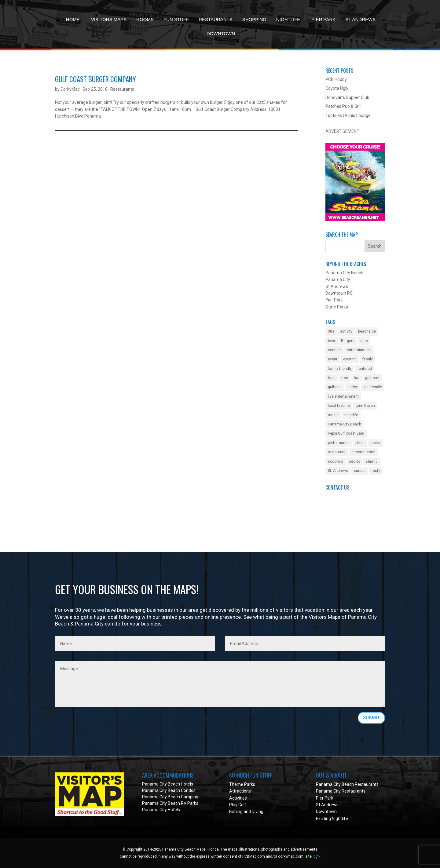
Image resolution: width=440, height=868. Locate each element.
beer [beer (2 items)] (332, 341)
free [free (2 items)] (345, 378)
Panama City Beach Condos (169, 790)
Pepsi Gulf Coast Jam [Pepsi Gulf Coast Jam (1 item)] (346, 433)
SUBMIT (371, 718)
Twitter (332, 524)
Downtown (221, 33)
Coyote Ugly (337, 88)
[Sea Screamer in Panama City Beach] (355, 219)
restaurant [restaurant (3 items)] (337, 452)
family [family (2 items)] (368, 359)
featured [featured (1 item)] (365, 369)
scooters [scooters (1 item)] (335, 461)
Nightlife (288, 19)
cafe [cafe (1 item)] (364, 341)
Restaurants (216, 19)
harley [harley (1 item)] (353, 387)
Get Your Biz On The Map (350, 510)
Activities (238, 798)
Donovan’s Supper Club (347, 97)
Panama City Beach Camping (170, 797)
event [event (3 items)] (333, 359)
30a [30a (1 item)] (331, 331)
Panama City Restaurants (341, 791)
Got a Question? (341, 503)
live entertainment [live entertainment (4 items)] (343, 396)
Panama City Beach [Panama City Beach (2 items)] (345, 424)
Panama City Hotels (161, 810)
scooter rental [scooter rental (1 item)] (363, 452)
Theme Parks (242, 784)
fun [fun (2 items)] (357, 378)
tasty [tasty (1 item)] (376, 471)
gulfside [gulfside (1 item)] (335, 387)
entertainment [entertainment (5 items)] (359, 350)
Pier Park (323, 19)
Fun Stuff (176, 19)
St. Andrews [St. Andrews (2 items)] (338, 471)
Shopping (254, 19)
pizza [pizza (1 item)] (360, 443)
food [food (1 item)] (332, 378)
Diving (258, 811)
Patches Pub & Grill (343, 106)
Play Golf (238, 805)
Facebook (335, 517)
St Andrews (360, 19)
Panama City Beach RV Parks (170, 803)
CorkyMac (70, 89)
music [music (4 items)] (333, 415)
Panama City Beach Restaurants (347, 784)
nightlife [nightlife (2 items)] (351, 415)
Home (73, 19)
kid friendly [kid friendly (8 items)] (373, 387)
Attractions (240, 791)
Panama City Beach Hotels (168, 784)
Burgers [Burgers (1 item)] (348, 341)
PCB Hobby (336, 79)
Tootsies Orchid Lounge (348, 115)
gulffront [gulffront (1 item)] (372, 378)
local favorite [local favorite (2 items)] (339, 406)
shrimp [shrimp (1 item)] (372, 461)
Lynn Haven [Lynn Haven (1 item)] (365, 406)
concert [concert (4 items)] (334, 350)
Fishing (236, 811)
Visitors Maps (109, 19)
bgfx (317, 856)
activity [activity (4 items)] (346, 331)
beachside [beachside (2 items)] (367, 331)
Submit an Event (341, 496)
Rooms (145, 19)
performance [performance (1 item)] (339, 443)
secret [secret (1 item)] (354, 461)
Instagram (335, 531)
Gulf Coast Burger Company (95, 79)
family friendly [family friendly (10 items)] (340, 369)
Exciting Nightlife (332, 819)
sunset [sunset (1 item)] (360, 471)
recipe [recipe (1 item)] (376, 443)
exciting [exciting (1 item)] (350, 359)
